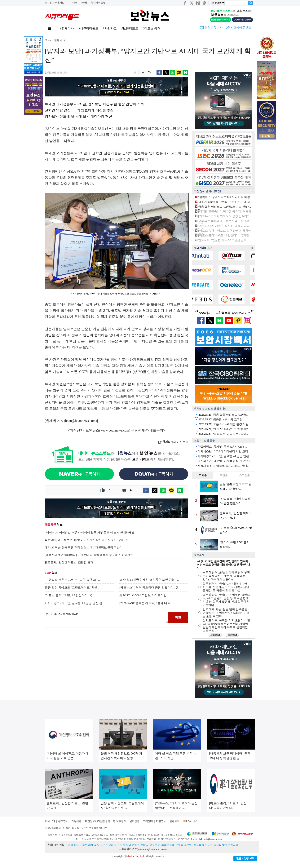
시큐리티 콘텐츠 (241, 28)
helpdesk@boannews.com (211, 839)
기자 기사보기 (173, 442)
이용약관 (77, 821)
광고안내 (63, 821)
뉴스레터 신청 (98, 2)
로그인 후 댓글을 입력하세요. (106, 618)
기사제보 (73, 2)
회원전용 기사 (214, 28)
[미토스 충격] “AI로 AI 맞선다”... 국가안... (225, 235)
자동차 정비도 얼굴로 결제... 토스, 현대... (223, 466)
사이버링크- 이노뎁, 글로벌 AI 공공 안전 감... (75, 603)
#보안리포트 (130, 28)
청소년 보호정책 (117, 821)
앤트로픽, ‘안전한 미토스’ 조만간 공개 (222, 240)
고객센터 (148, 821)
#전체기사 (67, 28)
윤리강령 (135, 821)
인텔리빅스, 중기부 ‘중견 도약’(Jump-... (222, 447)
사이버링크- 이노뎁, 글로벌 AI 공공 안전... (224, 456)
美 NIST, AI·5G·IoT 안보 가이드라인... (144, 595)
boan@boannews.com (80, 421)
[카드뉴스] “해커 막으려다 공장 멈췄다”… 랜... (150, 587)
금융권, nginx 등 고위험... (221, 419)
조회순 (203, 475)
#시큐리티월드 (88, 28)
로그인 (48, 2)
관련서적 (174, 821)
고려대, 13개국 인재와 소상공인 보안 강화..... (149, 580)
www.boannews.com (115, 430)
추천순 (224, 475)
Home (48, 40)
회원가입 (60, 2)
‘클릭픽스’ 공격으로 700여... (223, 434)
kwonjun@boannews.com (152, 849)
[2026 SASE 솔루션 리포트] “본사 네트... (146, 603)
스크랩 (84, 2)
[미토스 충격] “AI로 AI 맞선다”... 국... (70, 595)
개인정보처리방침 (95, 821)
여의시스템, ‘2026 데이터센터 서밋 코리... (224, 451)
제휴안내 (161, 821)
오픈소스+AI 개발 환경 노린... (224, 424)
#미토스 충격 (152, 28)
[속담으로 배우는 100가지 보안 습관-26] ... (73, 580)
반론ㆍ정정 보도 (245, 859)
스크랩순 (245, 475)
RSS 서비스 (191, 821)
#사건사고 (110, 28)
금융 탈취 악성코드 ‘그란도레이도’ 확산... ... (74, 587)
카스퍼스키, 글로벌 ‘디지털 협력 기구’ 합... (225, 461)
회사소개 (50, 821)
